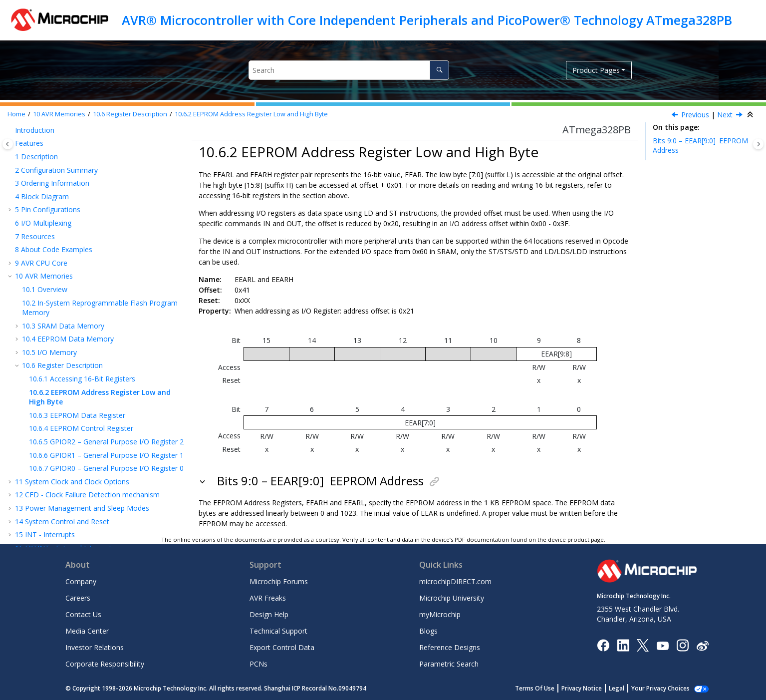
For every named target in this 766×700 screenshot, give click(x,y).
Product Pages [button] (596, 70)
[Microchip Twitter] (643, 645)
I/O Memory (49, 198)
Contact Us (83, 614)
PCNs (258, 664)
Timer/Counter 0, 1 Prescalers (76, 447)
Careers (78, 598)
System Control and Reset (62, 368)
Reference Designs (450, 647)
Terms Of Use (546, 688)
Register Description (130, 114)
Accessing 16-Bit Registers (82, 225)
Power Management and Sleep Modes (82, 354)
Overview (45, 136)
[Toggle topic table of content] (758, 144)
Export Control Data (282, 647)
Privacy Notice (593, 688)
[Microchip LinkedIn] (623, 645)
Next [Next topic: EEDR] (725, 115)
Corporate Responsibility (105, 664)
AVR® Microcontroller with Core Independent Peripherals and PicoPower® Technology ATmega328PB (427, 20)
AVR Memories (59, 114)
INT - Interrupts (45, 381)
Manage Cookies (666, 688)
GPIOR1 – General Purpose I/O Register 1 (106, 301)
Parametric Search (449, 664)
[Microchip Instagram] (682, 645)
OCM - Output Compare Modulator (77, 484)
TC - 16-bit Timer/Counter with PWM (99, 434)
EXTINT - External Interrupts (65, 394)
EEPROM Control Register (81, 274)
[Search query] (349, 70)
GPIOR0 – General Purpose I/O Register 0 (106, 314)
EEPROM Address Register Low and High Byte (251, 114)
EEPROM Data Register (77, 261)
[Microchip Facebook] (603, 645)
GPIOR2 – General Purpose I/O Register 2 (106, 288)
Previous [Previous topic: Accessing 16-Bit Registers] (695, 115)
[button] (18, 136)
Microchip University (452, 598)
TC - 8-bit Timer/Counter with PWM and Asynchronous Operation (88, 466)
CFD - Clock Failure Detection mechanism (87, 341)
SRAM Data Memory (63, 172)
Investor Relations (95, 647)
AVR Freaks (268, 598)
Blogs (428, 631)
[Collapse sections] (751, 115)
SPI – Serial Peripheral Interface (71, 497)
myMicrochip (440, 614)
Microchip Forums (279, 581)
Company (81, 581)
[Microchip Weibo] (702, 645)
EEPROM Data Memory (68, 185)
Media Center (87, 631)
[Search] (439, 70)
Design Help (269, 614)
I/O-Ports (35, 407)
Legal (628, 688)
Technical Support (278, 631)
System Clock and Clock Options (72, 328)
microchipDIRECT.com (455, 581)
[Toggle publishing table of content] (8, 144)
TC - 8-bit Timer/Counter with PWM (81, 421)
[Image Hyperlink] (662, 645)
